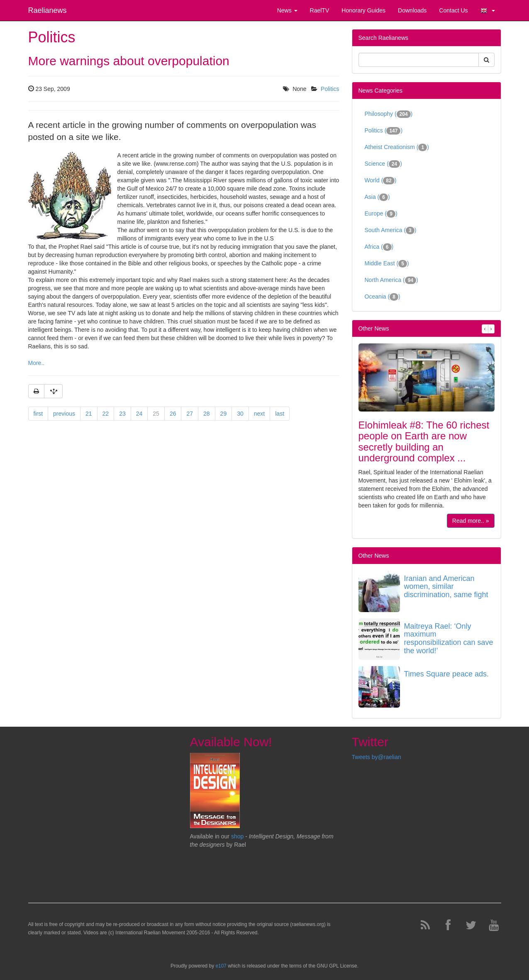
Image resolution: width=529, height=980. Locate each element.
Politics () (384, 131)
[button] (488, 10)
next (259, 414)
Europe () (381, 214)
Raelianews (48, 10)
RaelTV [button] (320, 10)
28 (207, 414)
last (280, 414)
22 (106, 414)
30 (240, 414)
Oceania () (383, 297)
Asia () (377, 197)
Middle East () (387, 264)
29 (224, 414)
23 (122, 414)
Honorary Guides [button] (363, 10)
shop (238, 836)
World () (381, 181)
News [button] (287, 10)
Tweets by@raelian (377, 757)
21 (89, 414)
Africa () (379, 247)
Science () (383, 164)
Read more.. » (471, 521)
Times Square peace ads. (446, 674)
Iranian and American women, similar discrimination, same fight (446, 587)
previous (64, 414)
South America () (391, 230)
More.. (37, 363)
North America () (391, 280)
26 (173, 414)
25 (156, 414)
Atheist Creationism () (397, 147)
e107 (221, 966)
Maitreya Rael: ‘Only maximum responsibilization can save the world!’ (449, 638)
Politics (330, 89)
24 (139, 414)
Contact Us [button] (453, 10)
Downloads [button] (412, 10)
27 (190, 414)
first (38, 414)
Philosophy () (389, 114)
